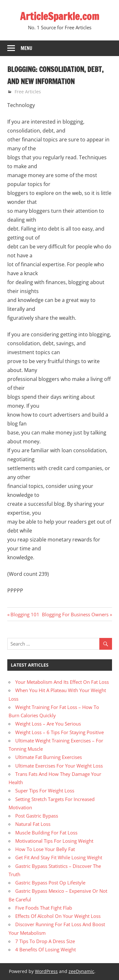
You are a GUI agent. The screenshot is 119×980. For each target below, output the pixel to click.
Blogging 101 (25, 614)
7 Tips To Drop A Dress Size (45, 941)
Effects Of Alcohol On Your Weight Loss (58, 916)
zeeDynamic (81, 971)
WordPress (46, 971)
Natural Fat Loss (33, 824)
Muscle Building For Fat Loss (46, 833)
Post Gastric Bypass (37, 816)
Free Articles (28, 92)
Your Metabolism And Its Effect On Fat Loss (62, 682)
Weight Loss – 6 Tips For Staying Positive (60, 732)
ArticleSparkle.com (60, 16)
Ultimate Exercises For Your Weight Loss (59, 766)
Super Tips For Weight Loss (45, 790)
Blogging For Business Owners (75, 614)
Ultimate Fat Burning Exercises (49, 757)
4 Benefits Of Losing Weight (46, 949)
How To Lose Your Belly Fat (45, 849)
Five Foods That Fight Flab (44, 908)
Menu (26, 48)
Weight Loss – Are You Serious (48, 724)
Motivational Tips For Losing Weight (54, 841)
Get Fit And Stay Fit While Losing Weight (59, 857)
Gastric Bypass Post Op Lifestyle (50, 883)
